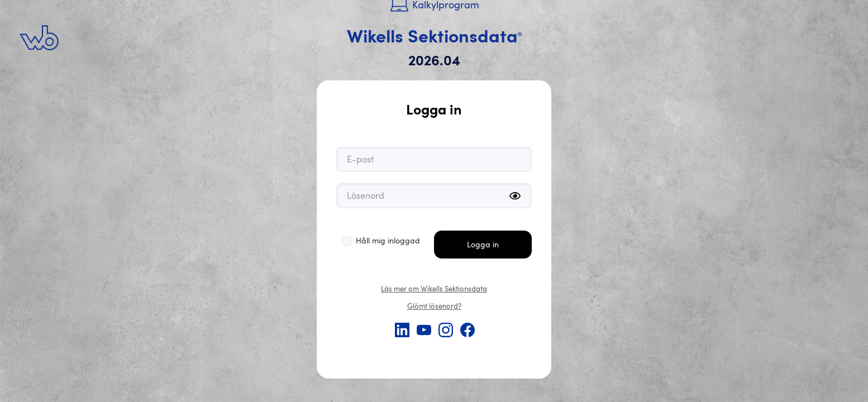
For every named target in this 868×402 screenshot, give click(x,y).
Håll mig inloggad (388, 240)
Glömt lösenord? (434, 306)
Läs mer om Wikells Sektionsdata (434, 289)
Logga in (483, 244)
